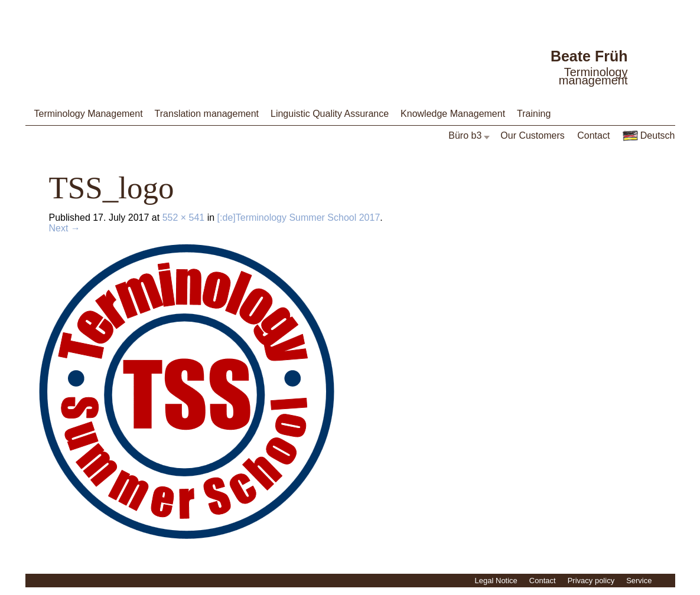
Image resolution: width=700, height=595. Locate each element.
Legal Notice (496, 581)
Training (534, 114)
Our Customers (532, 135)
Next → (65, 228)
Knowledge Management (453, 114)
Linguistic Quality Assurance (330, 114)
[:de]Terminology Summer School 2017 (299, 218)
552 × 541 (184, 218)
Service (639, 581)
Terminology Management (89, 114)
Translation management (207, 114)
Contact (593, 135)
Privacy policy (591, 581)
